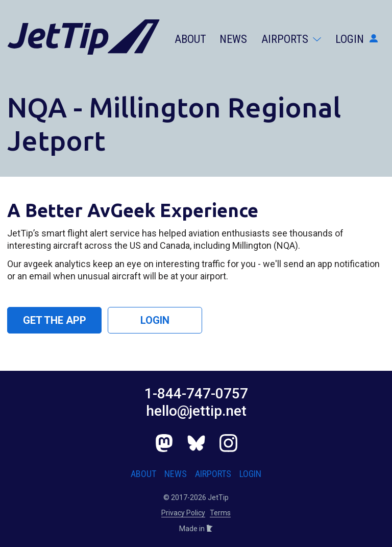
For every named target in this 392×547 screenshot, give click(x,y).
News (233, 39)
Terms (220, 513)
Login (357, 39)
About (190, 39)
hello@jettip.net (196, 411)
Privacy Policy (183, 513)
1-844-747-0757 (196, 394)
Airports (291, 39)
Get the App (55, 320)
